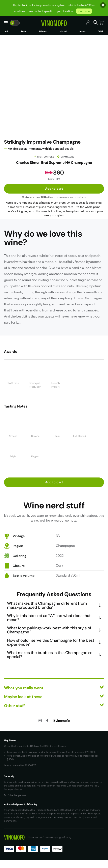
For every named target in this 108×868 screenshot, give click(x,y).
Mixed (63, 31)
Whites (43, 31)
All (6, 31)
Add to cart (54, 189)
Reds (23, 31)
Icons (83, 31)
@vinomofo (61, 720)
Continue (84, 11)
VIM (101, 31)
